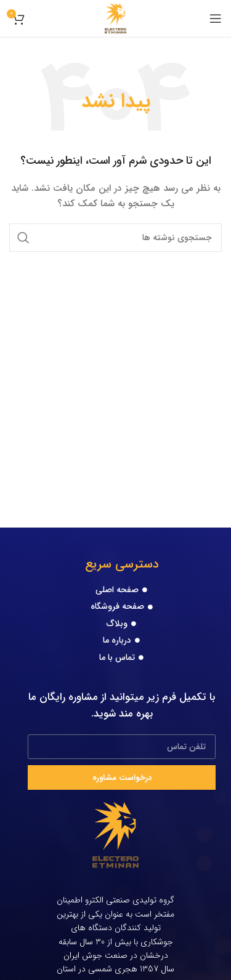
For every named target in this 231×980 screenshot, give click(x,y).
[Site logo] (115, 18)
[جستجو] (115, 238)
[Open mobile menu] (216, 18)
